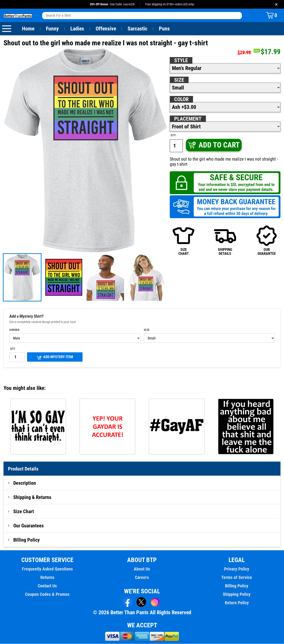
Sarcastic (138, 29)
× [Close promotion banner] (276, 4)
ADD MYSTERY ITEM (55, 358)
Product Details (23, 469)
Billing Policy (26, 540)
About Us (142, 569)
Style (181, 61)
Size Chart (24, 512)
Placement (188, 119)
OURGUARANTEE (267, 240)
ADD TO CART (213, 145)
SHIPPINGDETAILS (225, 240)
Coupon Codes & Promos (47, 594)
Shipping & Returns (32, 497)
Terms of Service (237, 578)
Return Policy (237, 603)
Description (25, 483)
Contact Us (47, 586)
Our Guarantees (29, 526)
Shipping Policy (237, 594)
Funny (52, 29)
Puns (164, 29)
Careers (142, 578)
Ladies (77, 29)
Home (28, 29)
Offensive (106, 29)
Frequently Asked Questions (47, 569)
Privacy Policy (237, 569)
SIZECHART (183, 240)
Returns (47, 578)
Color (182, 100)
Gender (14, 330)
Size (179, 80)
